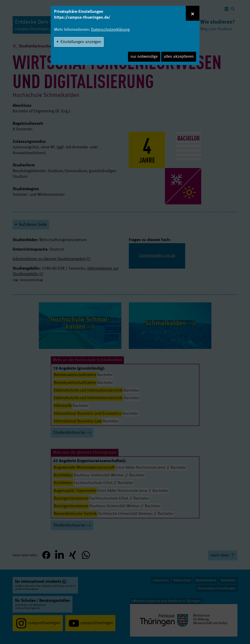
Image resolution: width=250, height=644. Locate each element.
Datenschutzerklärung (110, 30)
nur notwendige (144, 57)
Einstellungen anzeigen (81, 42)
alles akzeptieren (179, 57)
